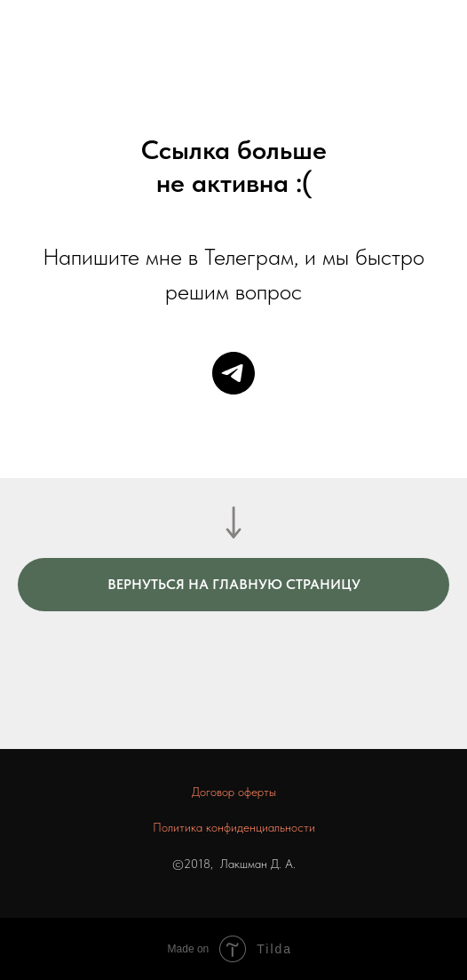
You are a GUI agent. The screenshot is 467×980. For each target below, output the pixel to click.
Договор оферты (234, 792)
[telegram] (233, 373)
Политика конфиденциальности (234, 827)
